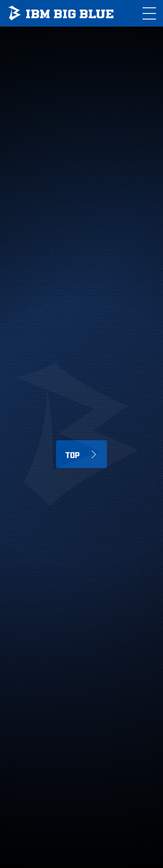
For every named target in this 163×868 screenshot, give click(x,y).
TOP (73, 454)
